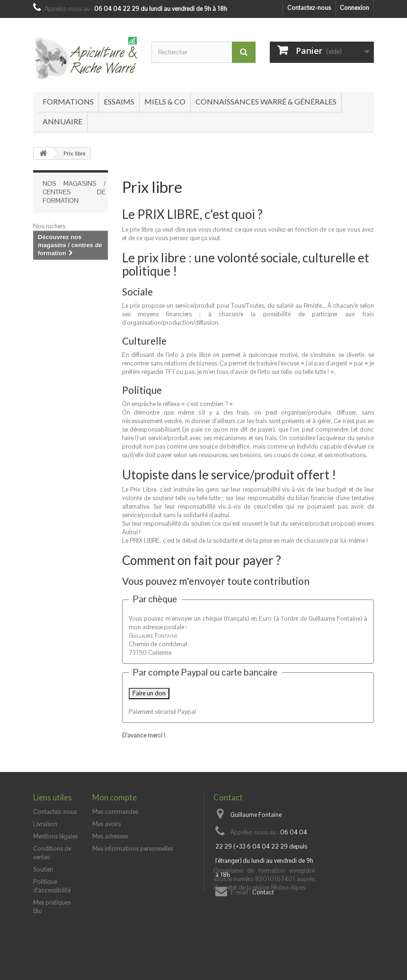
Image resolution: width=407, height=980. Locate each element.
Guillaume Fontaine (256, 815)
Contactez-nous (309, 8)
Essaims (119, 101)
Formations (68, 101)
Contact (263, 892)
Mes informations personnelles (133, 849)
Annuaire (62, 121)
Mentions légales (55, 837)
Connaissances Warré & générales (266, 101)
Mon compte (115, 797)
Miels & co (165, 101)
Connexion (354, 8)
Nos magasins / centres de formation (74, 192)
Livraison (45, 824)
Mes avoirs (106, 824)
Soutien (43, 870)
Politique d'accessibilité (52, 886)
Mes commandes (115, 812)
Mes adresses (110, 837)
